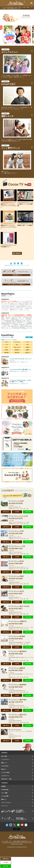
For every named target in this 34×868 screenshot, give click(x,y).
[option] (17, 17)
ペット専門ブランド (11, 147)
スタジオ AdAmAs (16, 730)
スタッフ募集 (4, 793)
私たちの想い (4, 756)
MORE (17, 253)
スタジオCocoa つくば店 (18, 546)
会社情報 (3, 786)
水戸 (28, 342)
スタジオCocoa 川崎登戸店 (18, 621)
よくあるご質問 (5, 796)
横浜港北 (17, 350)
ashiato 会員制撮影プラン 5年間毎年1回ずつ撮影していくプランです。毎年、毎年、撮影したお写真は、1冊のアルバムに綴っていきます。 (17, 273)
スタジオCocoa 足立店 (17, 591)
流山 (17, 345)
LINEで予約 (28, 512)
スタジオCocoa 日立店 (17, 501)
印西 (28, 345)
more (29, 337)
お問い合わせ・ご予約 (6, 779)
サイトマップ (4, 806)
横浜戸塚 (17, 353)
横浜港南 (6, 353)
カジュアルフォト (10, 51)
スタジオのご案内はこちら (17, 496)
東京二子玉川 (17, 347)
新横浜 (28, 350)
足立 (6, 347)
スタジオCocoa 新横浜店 (18, 668)
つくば (6, 345)
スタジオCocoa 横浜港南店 (18, 685)
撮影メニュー (4, 763)
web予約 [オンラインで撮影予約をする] (17, 512)
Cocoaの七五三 (8, 83)
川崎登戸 (28, 347)
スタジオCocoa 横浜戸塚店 (18, 700)
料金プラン (4, 769)
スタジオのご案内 (5, 772)
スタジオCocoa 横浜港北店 (18, 651)
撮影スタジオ (8, 115)
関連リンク (4, 799)
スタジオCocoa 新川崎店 (18, 636)
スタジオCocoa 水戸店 (17, 531)
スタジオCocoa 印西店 (17, 576)
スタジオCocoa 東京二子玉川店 (20, 606)
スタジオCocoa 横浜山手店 (18, 715)
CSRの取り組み (5, 790)
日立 (6, 342)
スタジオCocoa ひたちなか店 (19, 516)
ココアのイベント (5, 776)
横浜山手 (28, 353)
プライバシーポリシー (6, 803)
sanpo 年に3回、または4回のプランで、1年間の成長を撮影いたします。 (17, 282)
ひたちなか (17, 342)
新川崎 (6, 350)
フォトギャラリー (5, 759)
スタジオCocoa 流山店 (17, 561)
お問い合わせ (6, 512)
